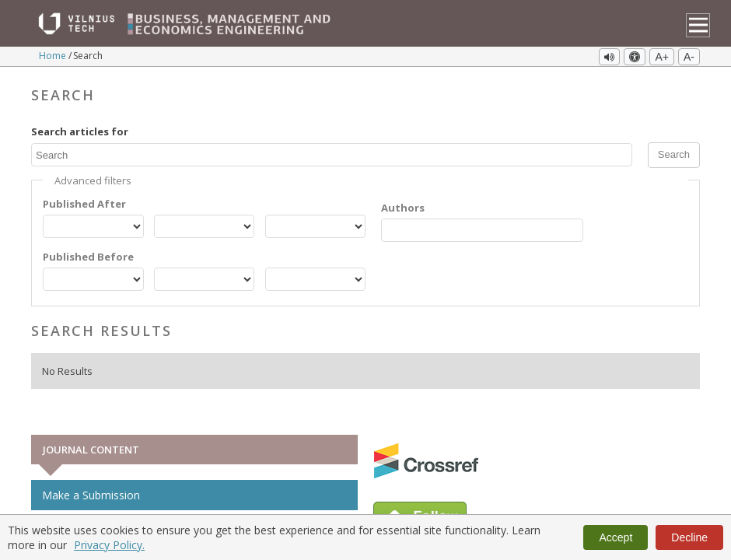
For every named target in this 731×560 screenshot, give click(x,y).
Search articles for (80, 131)
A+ (662, 57)
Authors (403, 208)
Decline (689, 537)
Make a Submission (91, 495)
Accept (616, 537)
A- (689, 57)
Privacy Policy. (109, 545)
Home (54, 56)
